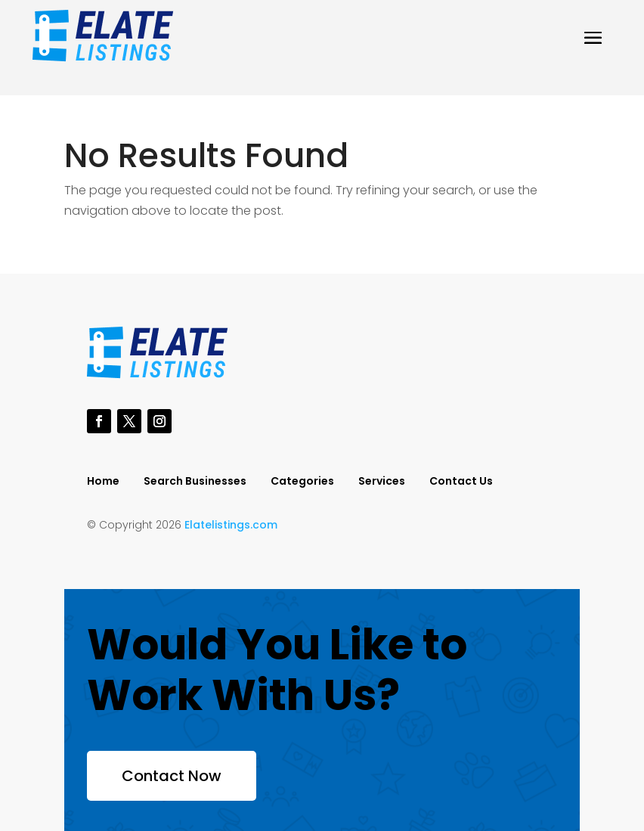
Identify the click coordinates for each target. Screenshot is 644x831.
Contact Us (461, 482)
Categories (302, 482)
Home (103, 482)
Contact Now (172, 776)
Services (382, 482)
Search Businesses (195, 482)
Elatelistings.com (231, 525)
